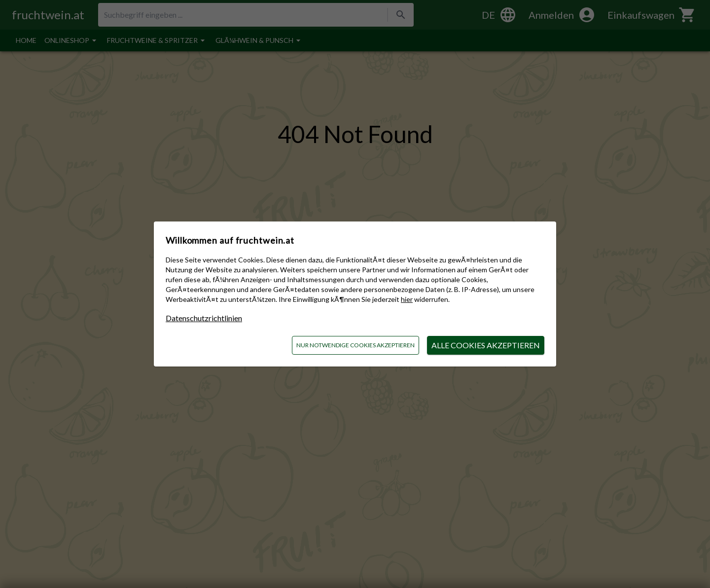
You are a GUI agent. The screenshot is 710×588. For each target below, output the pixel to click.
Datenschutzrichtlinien (204, 318)
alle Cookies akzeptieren (486, 345)
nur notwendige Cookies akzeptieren (355, 345)
